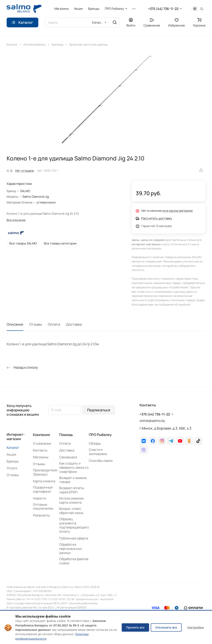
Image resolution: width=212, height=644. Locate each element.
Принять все (135, 627)
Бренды (13, 461)
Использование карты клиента (71, 500)
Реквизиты (41, 515)
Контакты (40, 450)
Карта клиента (44, 481)
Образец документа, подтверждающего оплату (74, 525)
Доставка (74, 324)
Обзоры (95, 443)
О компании (42, 443)
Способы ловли (101, 461)
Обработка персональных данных (70, 549)
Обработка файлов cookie (74, 561)
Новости (40, 498)
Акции (11, 454)
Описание (15, 324)
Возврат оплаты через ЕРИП (72, 490)
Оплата (54, 324)
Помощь (66, 435)
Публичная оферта (74, 538)
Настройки (196, 627)
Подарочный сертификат (43, 489)
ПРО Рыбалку (100, 435)
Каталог (13, 448)
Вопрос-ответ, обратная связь (71, 511)
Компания (41, 435)
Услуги (12, 468)
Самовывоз (68, 457)
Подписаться (99, 410)
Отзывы (36, 324)
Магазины (41, 457)
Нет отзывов (24, 171)
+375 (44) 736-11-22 (163, 9)
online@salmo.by (152, 421)
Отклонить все (166, 627)
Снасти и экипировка (98, 452)
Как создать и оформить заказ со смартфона (74, 467)
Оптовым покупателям (43, 507)
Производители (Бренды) (45, 472)
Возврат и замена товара (73, 480)
